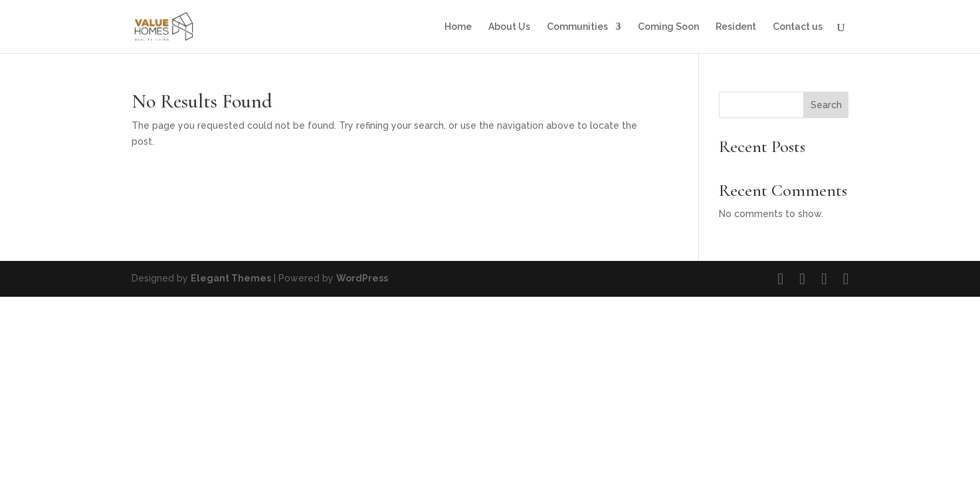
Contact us (798, 27)
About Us (509, 27)
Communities (577, 27)
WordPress (362, 278)
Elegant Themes (231, 278)
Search (826, 105)
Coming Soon (668, 27)
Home (458, 27)
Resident (736, 27)
